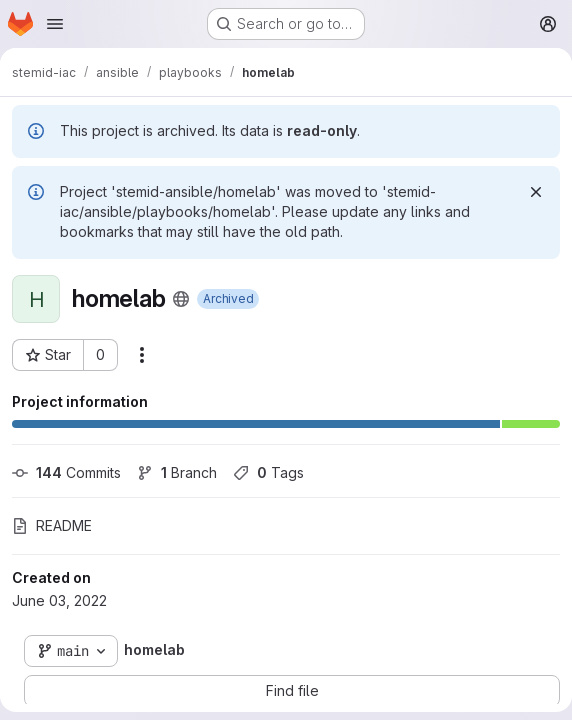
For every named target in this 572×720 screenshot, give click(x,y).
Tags (268, 472)
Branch (177, 472)
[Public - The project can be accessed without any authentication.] (181, 299)
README (52, 525)
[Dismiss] (536, 192)
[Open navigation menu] (55, 24)
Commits (66, 472)
